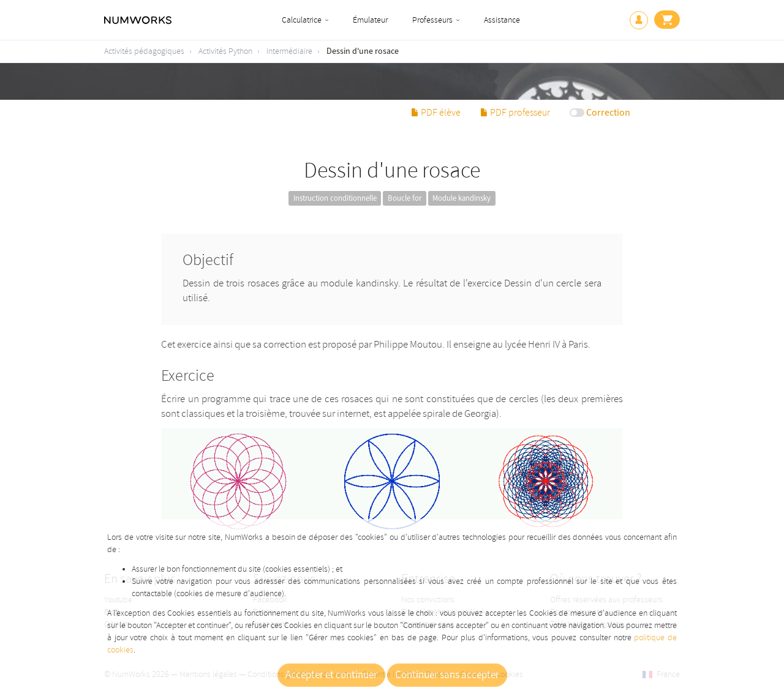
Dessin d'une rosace (363, 51)
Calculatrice (302, 20)
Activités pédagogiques (144, 51)
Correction (608, 113)
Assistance (502, 20)
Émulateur (370, 20)
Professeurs (432, 20)
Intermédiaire (289, 51)
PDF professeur (515, 113)
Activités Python (225, 51)
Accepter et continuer (331, 675)
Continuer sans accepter (447, 675)
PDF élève (436, 113)
